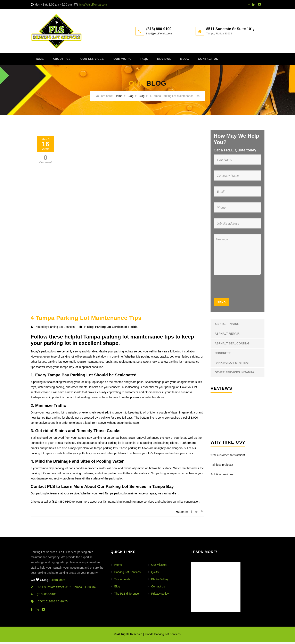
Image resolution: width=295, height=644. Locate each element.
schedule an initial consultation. (180, 503)
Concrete (223, 355)
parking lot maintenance (184, 364)
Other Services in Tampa (234, 374)
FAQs (156, 60)
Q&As (155, 574)
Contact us (228, 60)
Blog (202, 60)
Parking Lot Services (128, 574)
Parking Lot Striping (232, 365)
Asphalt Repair (227, 336)
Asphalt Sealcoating (232, 345)
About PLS (66, 60)
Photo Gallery (160, 581)
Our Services (99, 60)
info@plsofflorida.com (93, 5)
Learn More (58, 582)
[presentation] (239, 290)
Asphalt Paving (227, 326)
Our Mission (159, 567)
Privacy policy (160, 596)
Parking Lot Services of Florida (116, 329)
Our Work (131, 60)
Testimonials (122, 581)
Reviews (179, 60)
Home (41, 60)
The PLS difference (127, 596)
